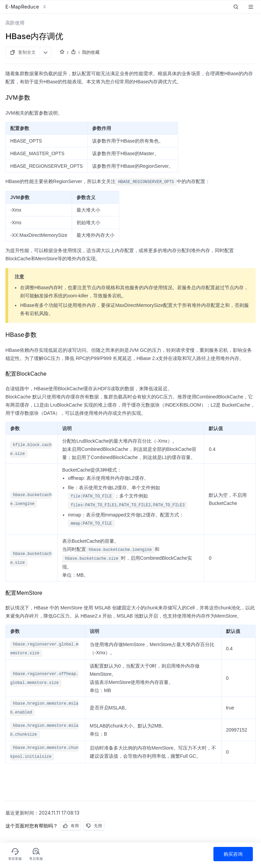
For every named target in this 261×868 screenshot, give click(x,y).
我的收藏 (91, 52)
